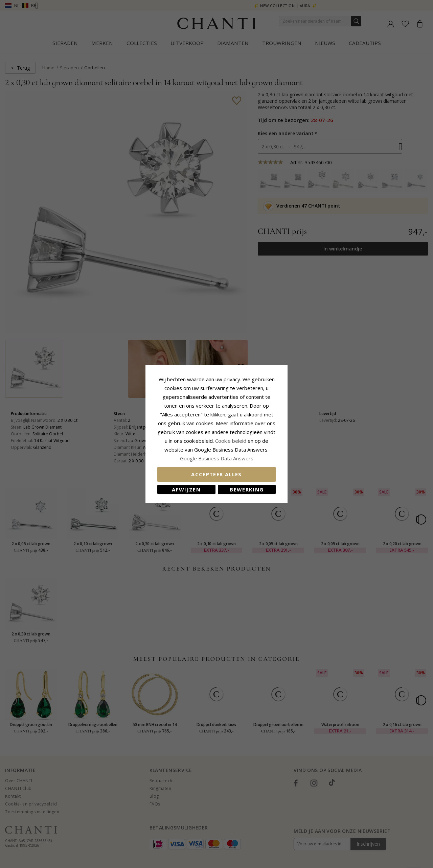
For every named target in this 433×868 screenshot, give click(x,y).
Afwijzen (186, 489)
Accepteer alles (216, 474)
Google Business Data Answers (217, 458)
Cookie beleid (231, 441)
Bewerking (247, 489)
